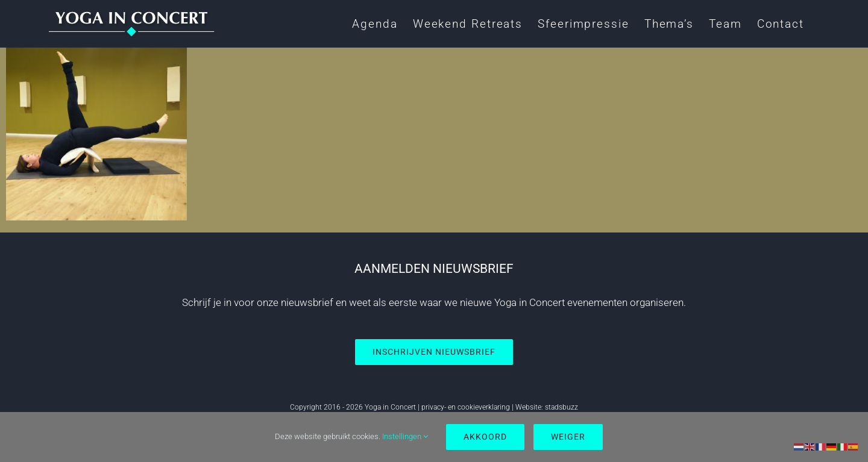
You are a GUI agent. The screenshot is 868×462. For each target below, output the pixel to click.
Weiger (568, 437)
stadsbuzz (561, 407)
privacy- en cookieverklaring (466, 407)
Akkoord (485, 437)
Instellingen (405, 436)
